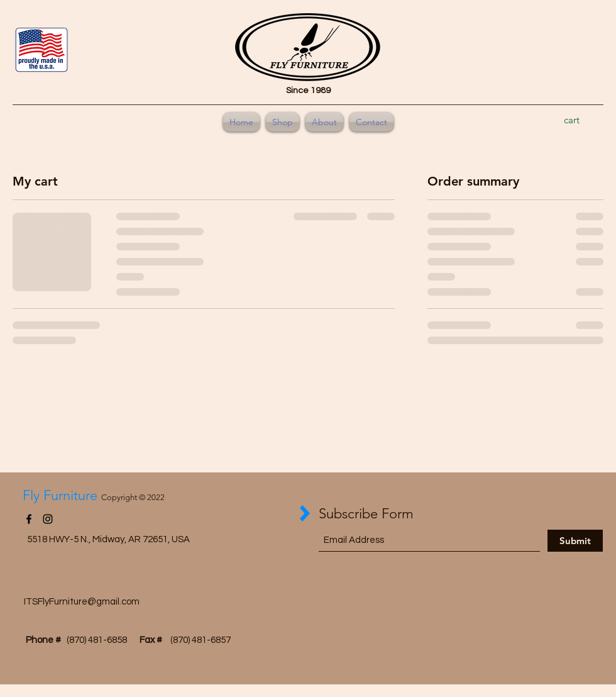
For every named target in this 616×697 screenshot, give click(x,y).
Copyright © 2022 (133, 497)
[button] (580, 120)
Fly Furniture (62, 495)
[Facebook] (29, 519)
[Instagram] (48, 519)
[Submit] (575, 541)
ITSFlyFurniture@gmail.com (82, 602)
